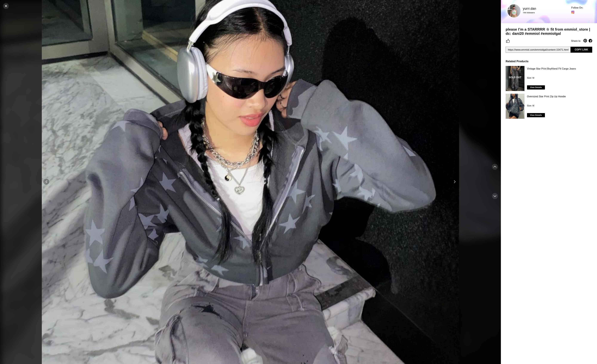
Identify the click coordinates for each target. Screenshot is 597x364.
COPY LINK (581, 50)
